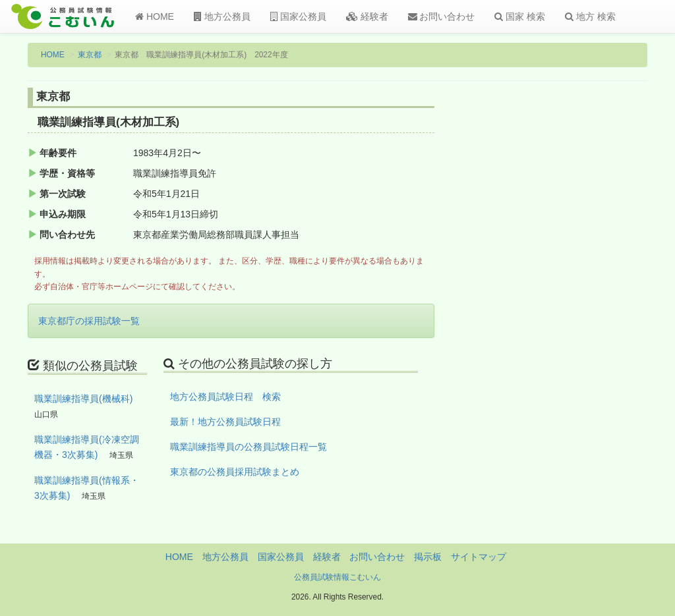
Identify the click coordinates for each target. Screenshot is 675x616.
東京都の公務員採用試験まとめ (235, 472)
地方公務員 (222, 16)
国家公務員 (298, 16)
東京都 (90, 55)
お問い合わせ (442, 16)
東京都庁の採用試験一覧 (89, 321)
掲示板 (428, 557)
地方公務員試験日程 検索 (225, 397)
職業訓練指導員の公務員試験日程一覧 (249, 447)
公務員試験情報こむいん (337, 577)
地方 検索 (590, 16)
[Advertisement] (577, 305)
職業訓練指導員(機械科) (83, 399)
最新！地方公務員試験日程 (225, 422)
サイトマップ (479, 557)
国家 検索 (520, 16)
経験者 (367, 16)
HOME (155, 16)
